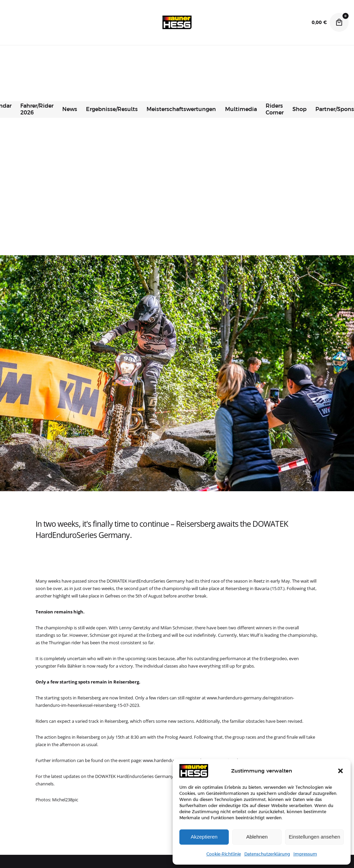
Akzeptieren (204, 837)
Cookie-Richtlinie (224, 854)
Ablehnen (257, 837)
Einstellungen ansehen (314, 837)
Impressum (305, 854)
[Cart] (339, 22)
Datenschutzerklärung (267, 854)
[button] (340, 771)
